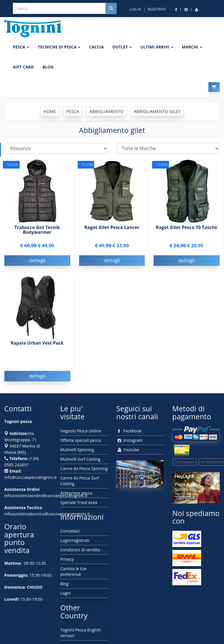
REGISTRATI (157, 9)
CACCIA (96, 47)
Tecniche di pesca (59, 47)
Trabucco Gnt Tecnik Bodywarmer (37, 230)
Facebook (129, 431)
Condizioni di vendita (80, 550)
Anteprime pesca (76, 493)
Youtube (128, 450)
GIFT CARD (23, 67)
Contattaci (70, 531)
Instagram (130, 440)
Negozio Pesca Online (81, 431)
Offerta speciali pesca (81, 440)
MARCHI (192, 47)
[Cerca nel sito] (111, 9)
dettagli (37, 260)
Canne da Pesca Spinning (84, 468)
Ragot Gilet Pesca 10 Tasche (186, 227)
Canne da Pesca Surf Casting (80, 481)
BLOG (48, 67)
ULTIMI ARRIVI (157, 47)
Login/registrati (75, 540)
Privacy (67, 559)
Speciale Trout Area (79, 502)
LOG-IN (135, 9)
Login (65, 593)
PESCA (21, 47)
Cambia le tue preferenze (73, 571)
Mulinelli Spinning (77, 450)
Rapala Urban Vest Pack (37, 344)
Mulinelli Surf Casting (80, 459)
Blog (64, 584)
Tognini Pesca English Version (80, 633)
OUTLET (122, 47)
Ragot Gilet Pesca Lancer (112, 227)
